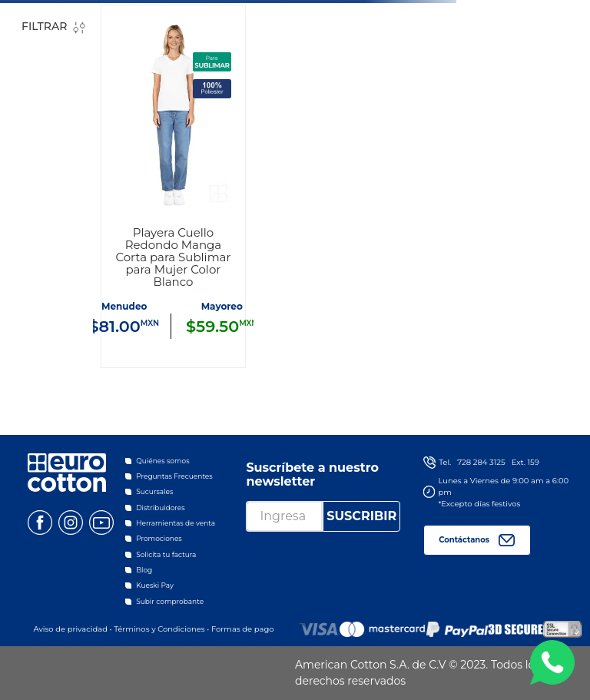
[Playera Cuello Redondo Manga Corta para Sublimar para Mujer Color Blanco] (173, 186)
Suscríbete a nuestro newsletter (312, 474)
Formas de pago (243, 629)
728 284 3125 (481, 462)
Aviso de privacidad (70, 629)
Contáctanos (464, 540)
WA (552, 662)
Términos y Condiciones (159, 629)
